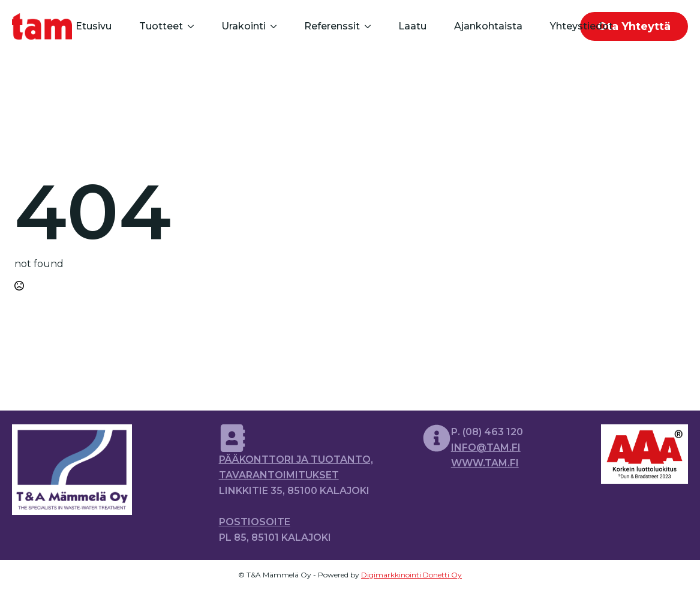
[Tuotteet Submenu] (190, 26)
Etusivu (94, 26)
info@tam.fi (486, 447)
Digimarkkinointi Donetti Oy (411, 575)
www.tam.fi (485, 463)
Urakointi (244, 26)
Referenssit (332, 26)
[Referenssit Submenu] (367, 26)
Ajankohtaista (488, 26)
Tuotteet (161, 26)
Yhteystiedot (582, 26)
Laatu (412, 26)
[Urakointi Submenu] (273, 26)
